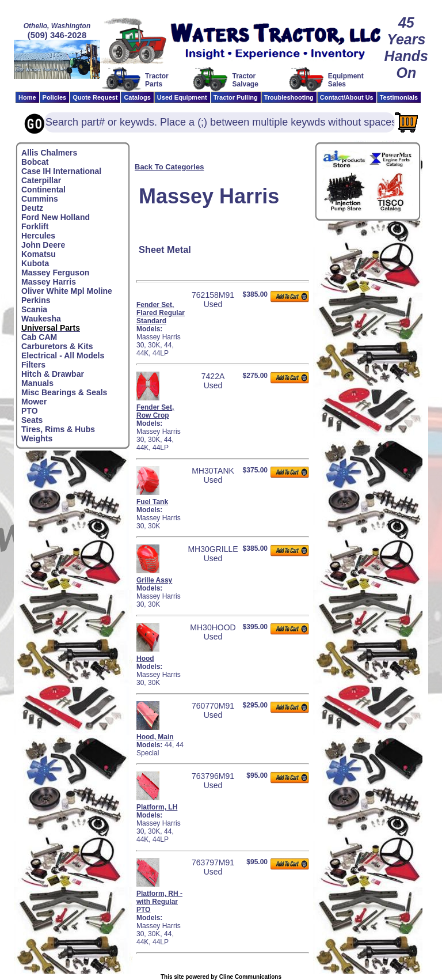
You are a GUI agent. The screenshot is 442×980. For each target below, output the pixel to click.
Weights (37, 438)
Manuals (37, 383)
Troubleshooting (289, 97)
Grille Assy (154, 580)
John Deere (43, 245)
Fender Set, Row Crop (155, 411)
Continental (43, 190)
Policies (55, 97)
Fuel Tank (152, 502)
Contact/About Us (347, 97)
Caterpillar (41, 180)
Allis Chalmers (49, 153)
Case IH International (61, 171)
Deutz (32, 208)
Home (27, 97)
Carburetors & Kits (57, 346)
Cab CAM (39, 337)
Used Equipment (182, 97)
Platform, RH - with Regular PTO (159, 902)
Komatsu (39, 254)
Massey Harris (49, 282)
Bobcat (35, 162)
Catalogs (137, 97)
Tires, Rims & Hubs (58, 429)
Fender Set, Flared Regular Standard (161, 313)
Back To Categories (169, 167)
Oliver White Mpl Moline (67, 291)
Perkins (36, 300)
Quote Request (95, 97)
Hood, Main (155, 737)
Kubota (35, 263)
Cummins (40, 199)
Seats (32, 420)
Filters (33, 365)
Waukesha (41, 319)
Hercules (38, 236)
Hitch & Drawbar (53, 374)
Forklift (35, 226)
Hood (145, 659)
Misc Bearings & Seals (64, 392)
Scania (34, 309)
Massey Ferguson (55, 273)
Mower (34, 402)
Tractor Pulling (236, 97)
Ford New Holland (56, 217)
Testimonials (399, 97)
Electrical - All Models (63, 355)
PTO (30, 411)
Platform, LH (157, 807)
